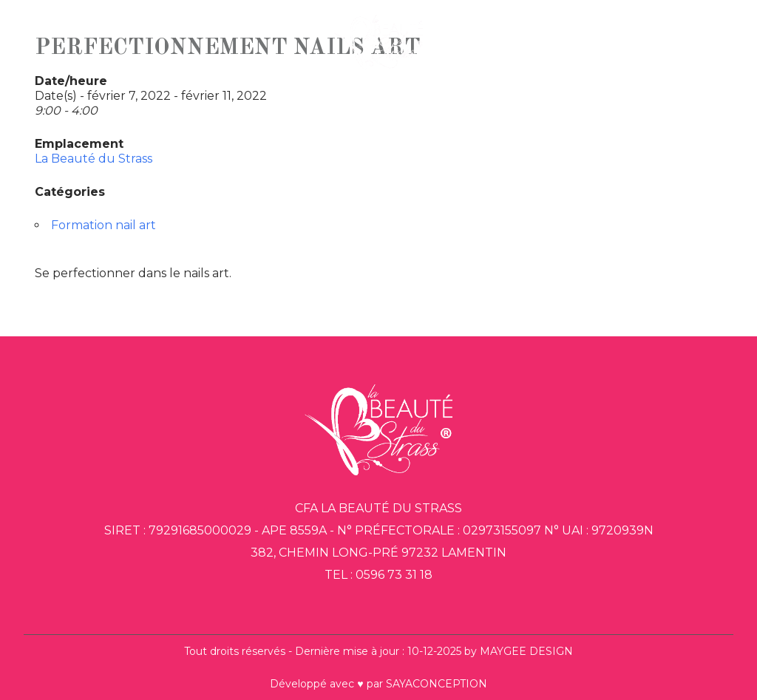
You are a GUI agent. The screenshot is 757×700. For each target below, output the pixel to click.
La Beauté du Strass (94, 159)
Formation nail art (103, 225)
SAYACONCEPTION (437, 684)
